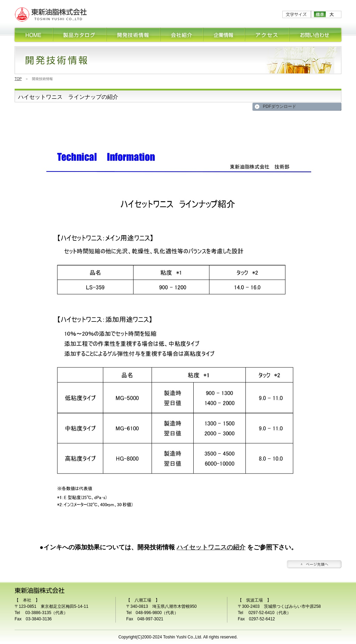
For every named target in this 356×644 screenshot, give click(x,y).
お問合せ (316, 35)
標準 (320, 14)
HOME (33, 35)
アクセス (267, 35)
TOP (18, 79)
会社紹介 (182, 35)
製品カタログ (80, 35)
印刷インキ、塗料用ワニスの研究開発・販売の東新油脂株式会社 (51, 14)
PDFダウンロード (280, 106)
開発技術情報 (134, 35)
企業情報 (224, 35)
